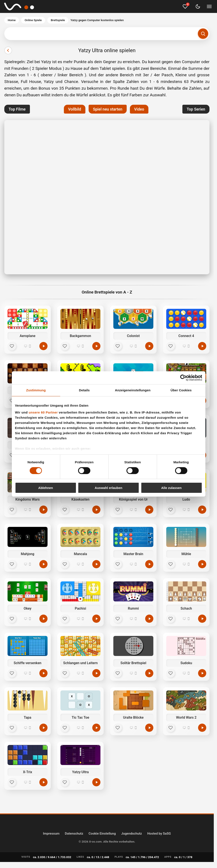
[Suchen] (203, 34)
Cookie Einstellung (102, 834)
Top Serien (196, 109)
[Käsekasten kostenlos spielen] (96, 510)
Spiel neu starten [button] (108, 109)
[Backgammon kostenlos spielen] (96, 346)
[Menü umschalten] (209, 6)
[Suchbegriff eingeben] (107, 34)
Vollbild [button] (75, 109)
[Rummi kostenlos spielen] (149, 619)
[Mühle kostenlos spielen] (202, 564)
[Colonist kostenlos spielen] (149, 346)
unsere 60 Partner (43, 412)
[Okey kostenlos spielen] (43, 619)
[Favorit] (12, 346)
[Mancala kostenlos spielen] (96, 564)
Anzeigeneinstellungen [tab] (133, 390)
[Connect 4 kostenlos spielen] (202, 346)
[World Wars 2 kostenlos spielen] (202, 728)
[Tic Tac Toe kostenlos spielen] (96, 728)
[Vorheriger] (8, 50)
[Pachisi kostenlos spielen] (96, 619)
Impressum (51, 834)
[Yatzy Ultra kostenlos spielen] (96, 782)
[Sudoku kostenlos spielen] (202, 673)
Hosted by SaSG (159, 834)
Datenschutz (74, 834)
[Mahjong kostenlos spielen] (43, 564)
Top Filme (17, 109)
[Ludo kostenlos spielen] (202, 510)
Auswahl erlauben (108, 488)
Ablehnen (46, 488)
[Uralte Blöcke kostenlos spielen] (149, 728)
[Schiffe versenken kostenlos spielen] (43, 673)
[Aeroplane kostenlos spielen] (43, 346)
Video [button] (139, 109)
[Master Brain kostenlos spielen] (149, 564)
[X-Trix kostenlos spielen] (43, 782)
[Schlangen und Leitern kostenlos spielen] (96, 673)
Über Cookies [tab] (181, 390)
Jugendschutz (131, 834)
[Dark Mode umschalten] (198, 6)
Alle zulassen (171, 488)
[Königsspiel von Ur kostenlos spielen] (149, 510)
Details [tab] (84, 390)
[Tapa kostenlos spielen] (43, 728)
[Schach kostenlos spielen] (202, 619)
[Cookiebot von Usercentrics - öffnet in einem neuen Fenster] (183, 378)
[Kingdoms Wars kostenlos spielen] (43, 510)
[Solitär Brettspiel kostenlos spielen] (149, 673)
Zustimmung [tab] (36, 390)
